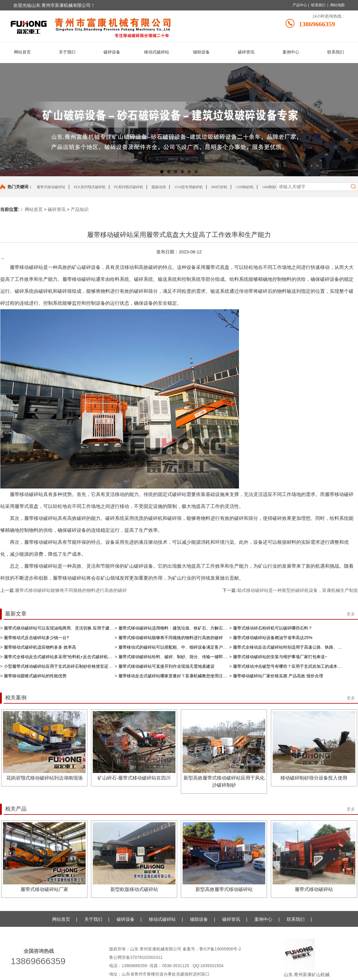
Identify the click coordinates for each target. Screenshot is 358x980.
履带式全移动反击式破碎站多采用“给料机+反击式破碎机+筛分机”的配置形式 (75, 657)
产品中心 (300, 5)
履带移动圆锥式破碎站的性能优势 (35, 676)
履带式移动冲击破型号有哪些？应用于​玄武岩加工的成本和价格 (291, 666)
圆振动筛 (159, 187)
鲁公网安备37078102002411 (136, 957)
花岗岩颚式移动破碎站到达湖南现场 (44, 778)
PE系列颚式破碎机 (129, 187)
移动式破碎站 (162, 919)
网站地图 (337, 5)
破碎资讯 (57, 209)
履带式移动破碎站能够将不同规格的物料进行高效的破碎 (71, 590)
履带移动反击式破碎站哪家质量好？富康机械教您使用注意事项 (177, 676)
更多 (351, 614)
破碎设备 (126, 919)
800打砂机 (219, 187)
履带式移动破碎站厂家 (44, 889)
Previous (9, 120)
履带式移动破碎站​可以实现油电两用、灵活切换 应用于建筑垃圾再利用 (69, 628)
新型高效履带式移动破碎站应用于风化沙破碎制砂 (224, 781)
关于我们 (93, 919)
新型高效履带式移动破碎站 (224, 889)
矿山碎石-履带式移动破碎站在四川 (134, 778)
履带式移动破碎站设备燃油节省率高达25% (273, 638)
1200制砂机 (245, 187)
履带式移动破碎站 (51, 187)
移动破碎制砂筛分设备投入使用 (314, 778)
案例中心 (263, 919)
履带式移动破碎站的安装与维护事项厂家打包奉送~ (280, 657)
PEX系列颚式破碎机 (90, 187)
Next (349, 120)
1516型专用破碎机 (189, 187)
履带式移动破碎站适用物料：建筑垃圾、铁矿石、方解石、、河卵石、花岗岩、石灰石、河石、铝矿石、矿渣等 (221, 628)
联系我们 (318, 5)
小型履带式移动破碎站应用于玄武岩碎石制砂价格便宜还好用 (60, 666)
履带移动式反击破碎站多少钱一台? (36, 638)
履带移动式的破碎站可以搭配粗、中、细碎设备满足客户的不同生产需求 (185, 647)
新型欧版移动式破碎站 (134, 889)
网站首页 (32, 209)
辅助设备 (199, 919)
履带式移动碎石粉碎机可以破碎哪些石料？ (273, 628)
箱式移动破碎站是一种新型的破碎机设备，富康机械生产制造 (298, 590)
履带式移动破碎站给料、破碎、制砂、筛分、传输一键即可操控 (177, 657)
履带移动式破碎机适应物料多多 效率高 (40, 647)
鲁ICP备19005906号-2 (221, 949)
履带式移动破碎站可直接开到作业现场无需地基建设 (166, 666)
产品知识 (80, 209)
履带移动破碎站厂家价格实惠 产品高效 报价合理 (278, 676)
